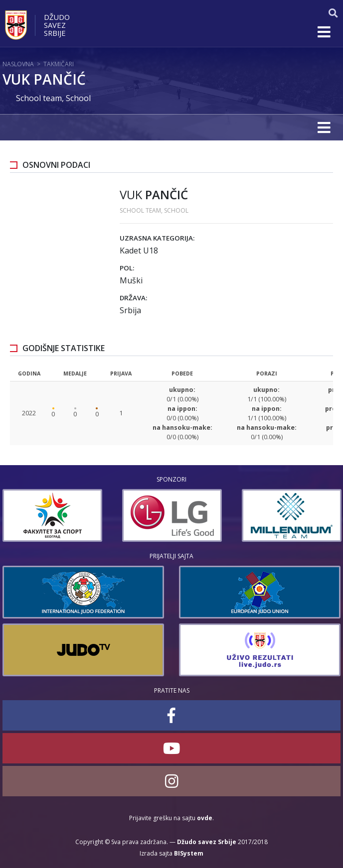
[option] (85, 515)
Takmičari (59, 64)
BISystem (189, 853)
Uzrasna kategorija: (157, 238)
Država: (133, 298)
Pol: (127, 268)
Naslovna (18, 64)
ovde (205, 818)
